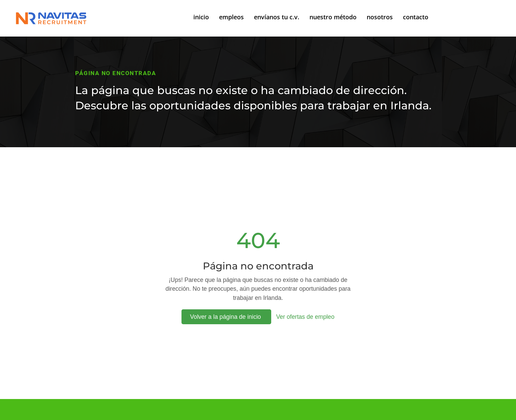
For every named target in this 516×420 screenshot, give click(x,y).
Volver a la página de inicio (226, 317)
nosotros (380, 17)
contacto (416, 17)
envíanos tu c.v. (277, 17)
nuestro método (333, 17)
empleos (231, 17)
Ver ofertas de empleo (305, 317)
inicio (201, 17)
